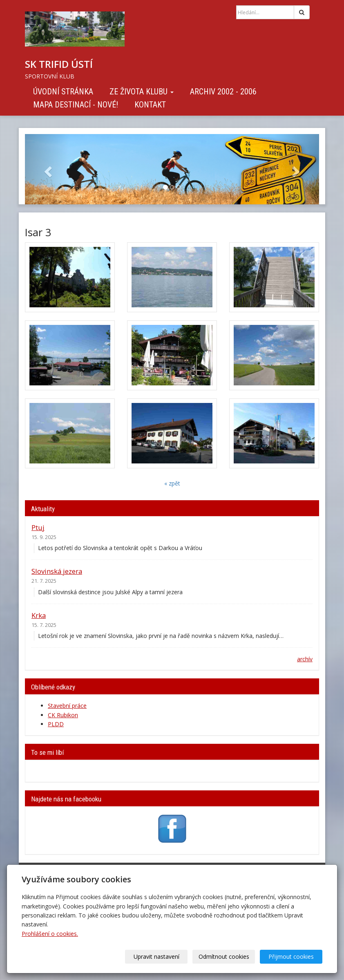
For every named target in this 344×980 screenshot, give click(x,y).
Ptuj (38, 527)
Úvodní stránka (63, 92)
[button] (47, 169)
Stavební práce (67, 706)
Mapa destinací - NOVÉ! (76, 105)
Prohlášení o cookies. (50, 934)
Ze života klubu (142, 92)
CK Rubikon (63, 715)
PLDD (56, 724)
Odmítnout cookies (224, 957)
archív (305, 659)
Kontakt (150, 105)
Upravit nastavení (156, 957)
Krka (39, 615)
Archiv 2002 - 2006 (223, 92)
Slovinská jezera (57, 571)
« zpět (172, 483)
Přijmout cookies (291, 957)
